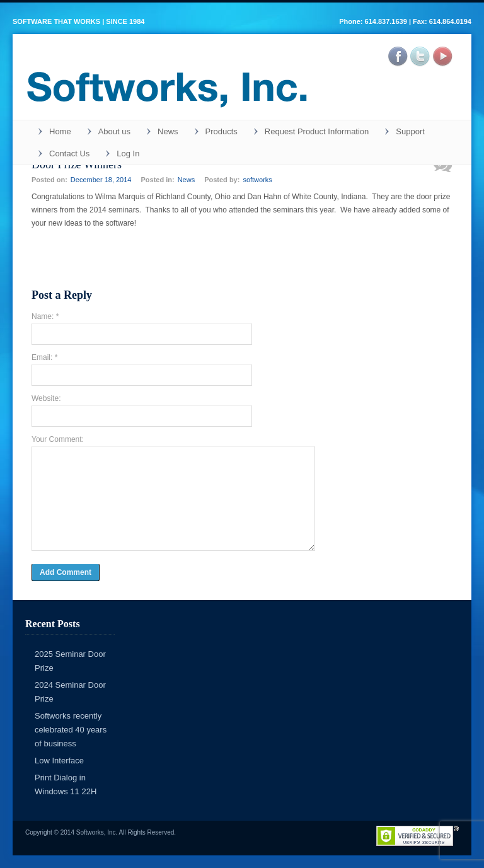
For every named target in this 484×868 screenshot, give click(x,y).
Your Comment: (58, 439)
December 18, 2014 (101, 180)
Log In (128, 153)
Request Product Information (317, 131)
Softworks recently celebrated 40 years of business (71, 730)
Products (222, 131)
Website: (46, 398)
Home (60, 131)
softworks (257, 180)
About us (114, 131)
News (168, 131)
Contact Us (69, 153)
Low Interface (59, 761)
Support (410, 131)
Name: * (45, 316)
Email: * (44, 357)
